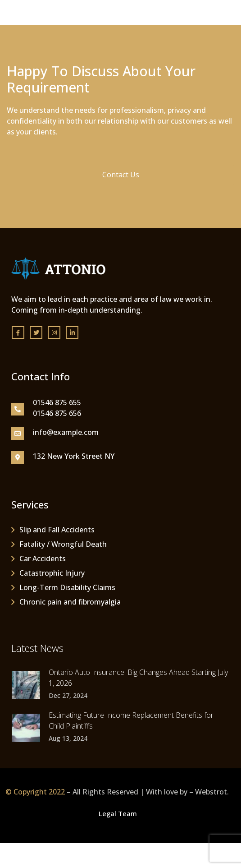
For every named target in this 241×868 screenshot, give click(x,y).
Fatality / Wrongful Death (63, 544)
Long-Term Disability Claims (67, 587)
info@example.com (66, 432)
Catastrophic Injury (52, 573)
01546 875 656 (57, 413)
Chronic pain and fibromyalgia (70, 602)
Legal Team (118, 813)
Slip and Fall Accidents (57, 530)
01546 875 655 (57, 402)
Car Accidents (43, 559)
